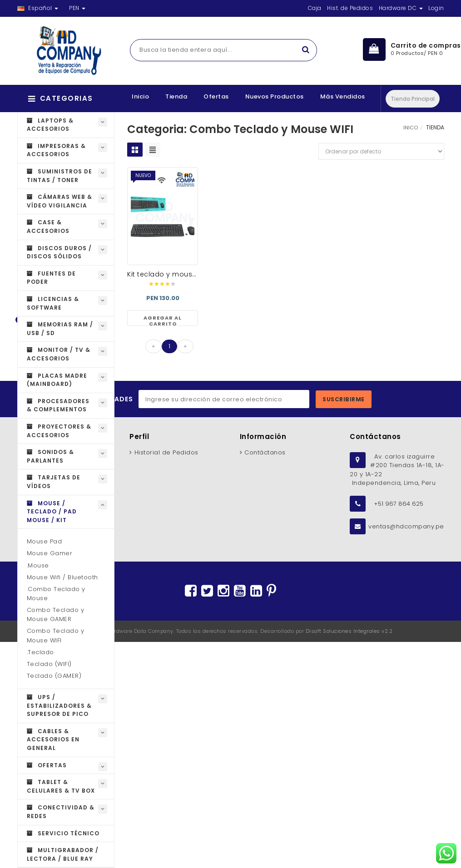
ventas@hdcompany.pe (406, 526)
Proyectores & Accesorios (59, 431)
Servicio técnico (63, 833)
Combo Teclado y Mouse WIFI (56, 635)
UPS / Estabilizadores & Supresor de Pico (59, 705)
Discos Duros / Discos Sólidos (59, 252)
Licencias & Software (53, 303)
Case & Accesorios (48, 227)
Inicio (140, 96)
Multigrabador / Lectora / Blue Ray (63, 854)
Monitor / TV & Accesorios (59, 354)
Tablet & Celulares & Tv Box (61, 786)
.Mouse (38, 565)
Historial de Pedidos (166, 452)
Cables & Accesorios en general (53, 740)
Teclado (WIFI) (49, 664)
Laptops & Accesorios (50, 125)
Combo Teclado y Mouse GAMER (56, 614)
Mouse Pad (45, 541)
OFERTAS (47, 765)
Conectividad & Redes (61, 812)
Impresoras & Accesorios (56, 150)
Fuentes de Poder (51, 278)
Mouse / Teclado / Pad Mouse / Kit (52, 512)
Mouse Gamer (50, 553)
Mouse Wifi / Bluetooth (62, 577)
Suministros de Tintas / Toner (59, 176)
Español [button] (38, 8)
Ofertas (216, 96)
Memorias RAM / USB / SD (60, 329)
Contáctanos (265, 452)
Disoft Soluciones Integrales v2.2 (349, 631)
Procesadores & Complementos (58, 405)
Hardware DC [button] (401, 8)
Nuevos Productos (275, 96)
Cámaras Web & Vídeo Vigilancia (59, 201)
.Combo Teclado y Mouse (56, 594)
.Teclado (40, 652)
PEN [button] (77, 8)
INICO (411, 128)
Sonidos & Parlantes (50, 456)
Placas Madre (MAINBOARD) (57, 380)
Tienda (176, 96)
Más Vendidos (343, 96)
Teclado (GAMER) (54, 676)
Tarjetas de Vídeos (54, 482)
